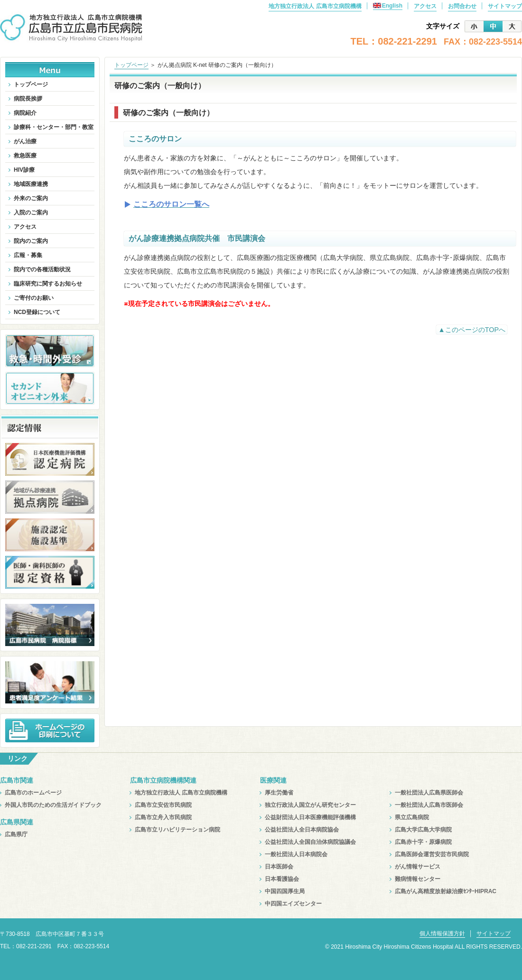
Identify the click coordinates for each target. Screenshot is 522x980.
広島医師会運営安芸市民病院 (432, 854)
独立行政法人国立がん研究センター (310, 805)
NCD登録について (37, 312)
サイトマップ (505, 6)
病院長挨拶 (28, 99)
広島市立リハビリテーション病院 (177, 830)
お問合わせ (462, 6)
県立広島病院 (412, 817)
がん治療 (25, 141)
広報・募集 (28, 255)
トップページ (131, 65)
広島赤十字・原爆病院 (423, 842)
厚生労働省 (279, 793)
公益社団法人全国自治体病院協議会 (310, 842)
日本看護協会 (282, 879)
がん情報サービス (418, 867)
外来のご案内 (31, 198)
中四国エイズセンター (293, 904)
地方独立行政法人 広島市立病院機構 (315, 6)
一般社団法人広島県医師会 (429, 793)
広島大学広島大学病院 (423, 830)
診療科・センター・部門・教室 (54, 127)
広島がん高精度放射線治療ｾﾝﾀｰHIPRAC (446, 891)
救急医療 (25, 156)
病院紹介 (25, 113)
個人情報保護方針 (442, 934)
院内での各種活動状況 (42, 269)
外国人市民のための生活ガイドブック (53, 805)
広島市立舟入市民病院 (163, 817)
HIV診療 (24, 170)
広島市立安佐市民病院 (163, 805)
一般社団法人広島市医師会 (429, 805)
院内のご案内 (31, 241)
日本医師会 (279, 867)
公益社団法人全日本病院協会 (302, 830)
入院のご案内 (31, 213)
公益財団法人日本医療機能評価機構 (310, 817)
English (388, 6)
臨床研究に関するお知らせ (48, 284)
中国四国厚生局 (285, 891)
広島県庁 (16, 834)
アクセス (425, 6)
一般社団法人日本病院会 (296, 854)
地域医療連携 (31, 184)
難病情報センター (418, 879)
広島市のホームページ (33, 793)
